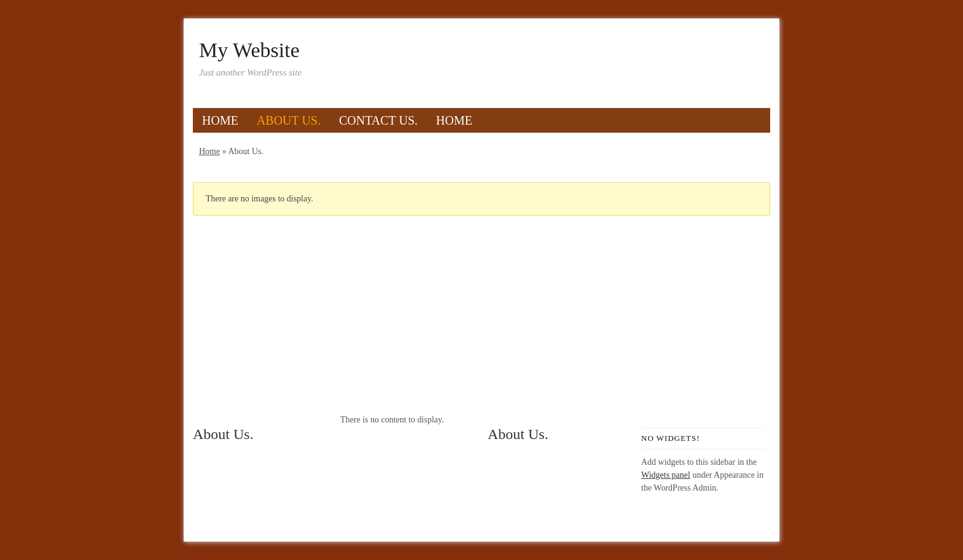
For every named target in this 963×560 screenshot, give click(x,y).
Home (220, 120)
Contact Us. (378, 120)
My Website (249, 50)
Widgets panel (666, 475)
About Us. (289, 120)
